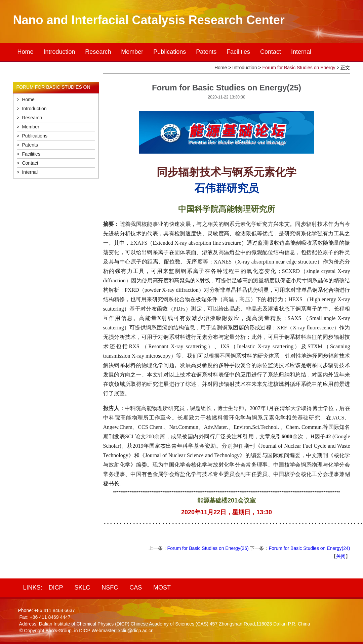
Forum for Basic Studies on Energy (299, 68)
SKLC (82, 588)
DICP (56, 588)
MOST (162, 588)
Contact (271, 52)
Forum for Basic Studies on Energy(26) (208, 548)
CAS (136, 588)
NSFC (110, 588)
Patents (206, 52)
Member (132, 52)
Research (98, 52)
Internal (301, 52)
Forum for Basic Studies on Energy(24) (310, 548)
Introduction (59, 52)
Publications (170, 52)
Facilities (238, 52)
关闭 (341, 556)
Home (26, 52)
